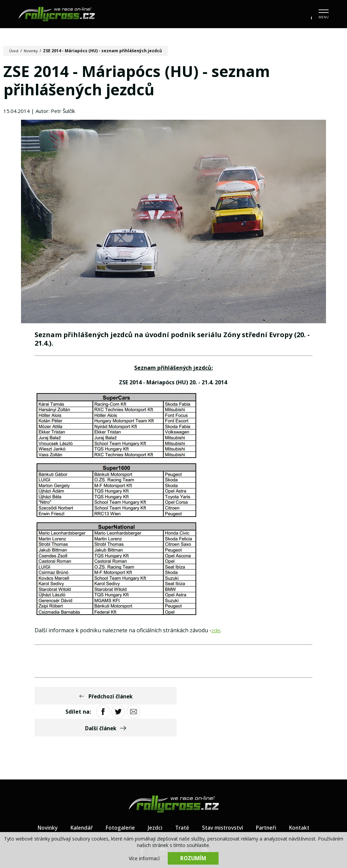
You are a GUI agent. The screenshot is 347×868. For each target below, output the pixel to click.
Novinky (33, 51)
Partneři (269, 798)
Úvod (14, 51)
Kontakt (304, 798)
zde (216, 633)
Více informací (144, 858)
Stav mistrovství (224, 798)
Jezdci (154, 798)
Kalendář (78, 798)
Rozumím (193, 858)
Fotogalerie (118, 798)
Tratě (182, 798)
